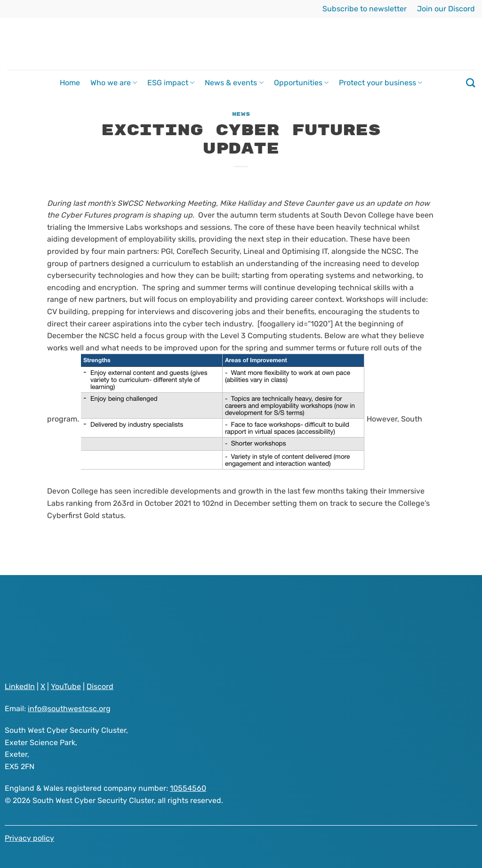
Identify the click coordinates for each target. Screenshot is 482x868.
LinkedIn (20, 686)
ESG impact (171, 83)
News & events (234, 83)
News (241, 114)
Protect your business (381, 83)
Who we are (114, 83)
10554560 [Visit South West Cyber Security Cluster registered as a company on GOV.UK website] (188, 788)
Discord (100, 686)
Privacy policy (29, 838)
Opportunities (301, 83)
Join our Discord (446, 9)
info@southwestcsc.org (69, 709)
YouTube (66, 686)
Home (70, 83)
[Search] (470, 83)
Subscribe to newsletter (365, 9)
